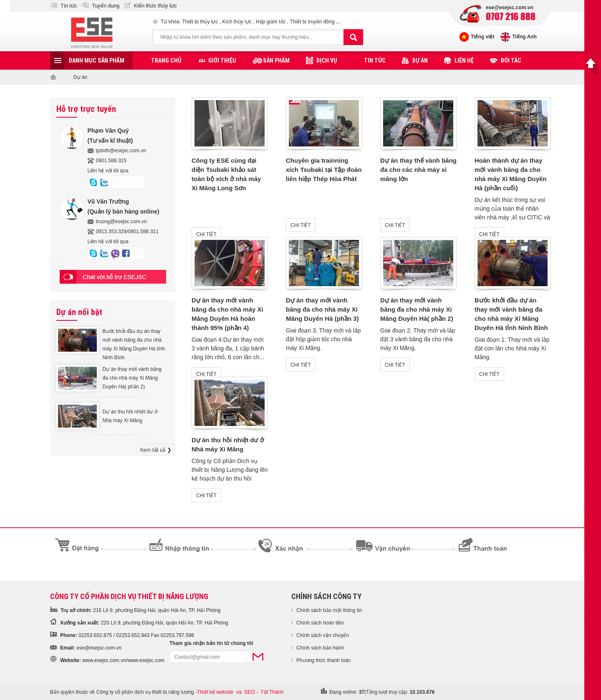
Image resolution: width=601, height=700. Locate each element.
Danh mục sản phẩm (97, 60)
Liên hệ (464, 60)
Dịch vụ (327, 60)
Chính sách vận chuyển (323, 635)
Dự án (420, 60)
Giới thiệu (222, 60)
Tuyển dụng (106, 6)
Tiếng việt (482, 37)
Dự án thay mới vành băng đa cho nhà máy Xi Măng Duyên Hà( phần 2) (132, 378)
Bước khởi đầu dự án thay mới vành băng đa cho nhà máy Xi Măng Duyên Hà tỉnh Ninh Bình (134, 344)
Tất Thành (272, 692)
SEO (249, 692)
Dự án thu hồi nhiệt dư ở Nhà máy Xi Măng (130, 416)
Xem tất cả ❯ (156, 450)
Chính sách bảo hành (320, 648)
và (239, 692)
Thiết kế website (215, 692)
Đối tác (511, 60)
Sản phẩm (276, 60)
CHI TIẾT (206, 234)
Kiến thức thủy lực (155, 6)
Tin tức (69, 6)
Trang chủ (166, 60)
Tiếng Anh (524, 37)
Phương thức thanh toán (323, 660)
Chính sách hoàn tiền (320, 623)
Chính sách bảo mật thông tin (329, 610)
